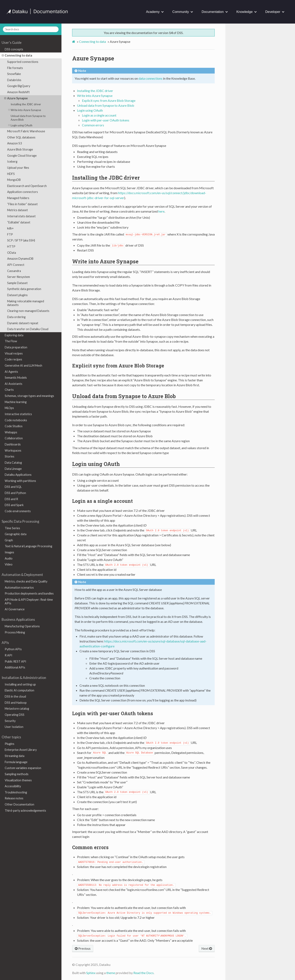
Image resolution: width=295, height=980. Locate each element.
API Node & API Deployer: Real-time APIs (29, 601)
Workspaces (13, 450)
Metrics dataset (18, 210)
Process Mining (15, 632)
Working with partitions (20, 481)
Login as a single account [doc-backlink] (102, 501)
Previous (83, 948)
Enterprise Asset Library (21, 750)
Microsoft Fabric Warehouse (26, 131)
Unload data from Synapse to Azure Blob (28, 118)
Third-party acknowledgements (25, 811)
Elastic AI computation (19, 690)
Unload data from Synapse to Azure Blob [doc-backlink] (124, 396)
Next (207, 948)
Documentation (213, 12)
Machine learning (16, 402)
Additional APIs (15, 667)
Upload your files (18, 168)
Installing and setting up (20, 684)
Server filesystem (19, 277)
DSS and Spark (14, 505)
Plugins (10, 744)
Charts (9, 390)
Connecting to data (17, 56)
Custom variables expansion (23, 768)
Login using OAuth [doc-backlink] (96, 464)
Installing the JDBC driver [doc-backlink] (106, 178)
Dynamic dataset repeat (23, 323)
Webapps (11, 432)
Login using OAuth (20, 125)
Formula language (16, 762)
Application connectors (23, 192)
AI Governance (15, 609)
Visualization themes (18, 780)
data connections (150, 78)
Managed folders (18, 198)
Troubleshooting (16, 792)
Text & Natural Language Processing (28, 546)
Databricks (14, 80)
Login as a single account (99, 115)
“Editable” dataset (19, 222)
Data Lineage (13, 469)
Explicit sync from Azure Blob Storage (109, 100)
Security (10, 721)
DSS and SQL (13, 487)
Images (9, 552)
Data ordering (16, 317)
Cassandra (14, 271)
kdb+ (10, 228)
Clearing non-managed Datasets (28, 311)
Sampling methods (17, 774)
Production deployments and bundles (29, 593)
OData (12, 253)
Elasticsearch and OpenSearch (27, 186)
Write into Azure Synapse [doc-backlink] (105, 261)
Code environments (18, 511)
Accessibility (13, 786)
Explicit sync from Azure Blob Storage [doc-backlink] (118, 366)
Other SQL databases (21, 137)
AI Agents (11, 372)
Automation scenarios (19, 587)
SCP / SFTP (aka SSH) (21, 240)
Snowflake (14, 74)
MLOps (9, 408)
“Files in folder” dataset (22, 204)
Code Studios (14, 426)
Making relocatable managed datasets (26, 303)
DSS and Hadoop (16, 703)
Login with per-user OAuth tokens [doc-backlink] (113, 713)
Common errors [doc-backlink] (90, 847)
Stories (10, 456)
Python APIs (13, 649)
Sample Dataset (17, 283)
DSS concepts (14, 49)
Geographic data (16, 534)
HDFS (11, 174)
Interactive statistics (18, 414)
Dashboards (13, 444)
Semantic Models (16, 378)
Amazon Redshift (18, 92)
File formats (15, 68)
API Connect (16, 265)
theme (111, 973)
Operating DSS (15, 715)
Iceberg (12, 161)
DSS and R (11, 499)
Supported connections (23, 62)
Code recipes (13, 359)
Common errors (93, 125)
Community (181, 12)
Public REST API (15, 661)
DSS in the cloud (15, 696)
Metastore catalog (17, 709)
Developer (273, 12)
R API (9, 655)
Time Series (12, 528)
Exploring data (14, 335)
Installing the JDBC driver (26, 104)
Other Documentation (19, 804)
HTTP (11, 246)
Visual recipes (14, 353)
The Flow (11, 341)
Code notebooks (16, 420)
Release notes (14, 798)
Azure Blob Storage (20, 149)
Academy (153, 12)
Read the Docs (144, 973)
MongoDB (14, 180)
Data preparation (16, 347)
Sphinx (91, 973)
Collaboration (14, 438)
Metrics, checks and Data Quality (26, 581)
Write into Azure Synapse (25, 110)
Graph (9, 540)
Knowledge (245, 12)
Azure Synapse (16, 98)
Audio (9, 558)
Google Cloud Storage (22, 156)
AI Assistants (14, 384)
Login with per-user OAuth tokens (106, 120)
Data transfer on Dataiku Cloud (28, 329)
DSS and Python (15, 493)
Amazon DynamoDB (20, 259)
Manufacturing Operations (22, 626)
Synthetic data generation (24, 289)
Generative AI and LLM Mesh (23, 365)
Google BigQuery (19, 86)
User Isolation (14, 727)
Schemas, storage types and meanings (29, 396)
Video (9, 564)
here (161, 211)
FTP (10, 234)
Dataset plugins (17, 295)
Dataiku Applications (18, 475)
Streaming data (15, 756)
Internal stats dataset (21, 216)
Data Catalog (13, 463)
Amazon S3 (14, 143)
